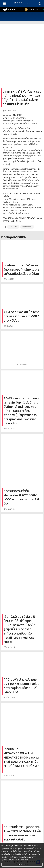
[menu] (4, 3)
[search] (40, 3)
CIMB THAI (13, 227)
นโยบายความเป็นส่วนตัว (27, 851)
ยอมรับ (22, 865)
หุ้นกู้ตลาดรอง (27, 227)
